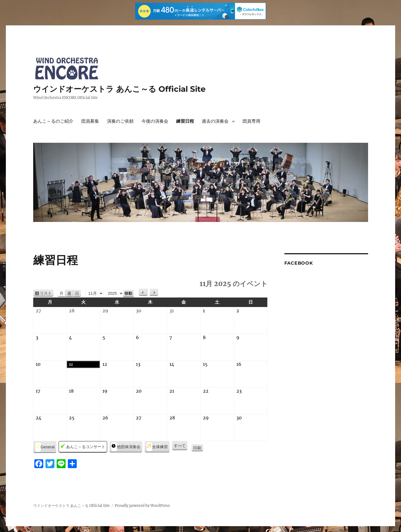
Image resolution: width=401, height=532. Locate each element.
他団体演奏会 (126, 447)
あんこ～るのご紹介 (53, 121)
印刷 (198, 448)
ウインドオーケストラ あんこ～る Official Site (119, 89)
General (45, 447)
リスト (47, 293)
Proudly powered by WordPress (142, 506)
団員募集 (90, 121)
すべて (180, 446)
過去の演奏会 (215, 121)
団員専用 (251, 121)
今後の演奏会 (155, 121)
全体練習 (157, 447)
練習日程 (185, 121)
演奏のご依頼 (120, 121)
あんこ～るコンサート (83, 447)
